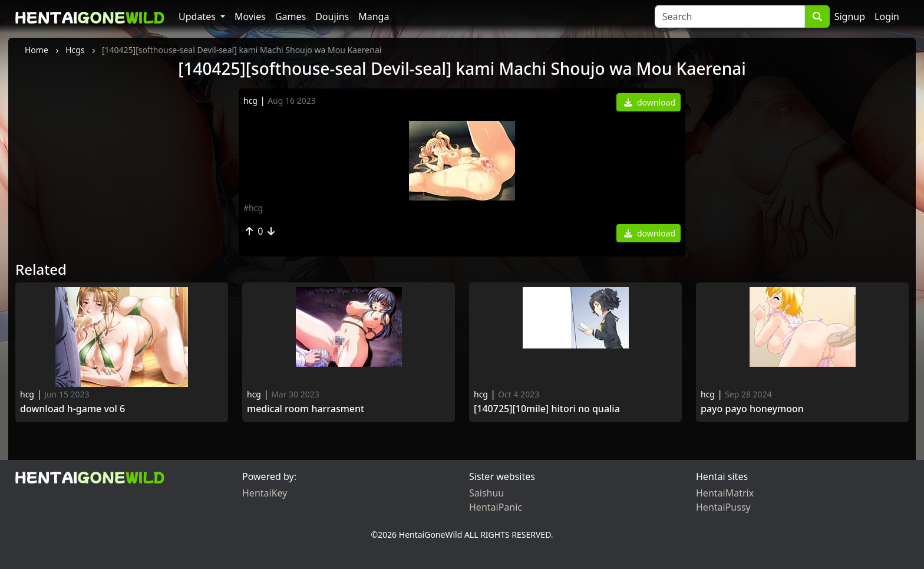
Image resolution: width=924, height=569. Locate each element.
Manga (374, 17)
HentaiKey (265, 493)
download (650, 102)
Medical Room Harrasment (306, 409)
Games (291, 17)
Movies (250, 17)
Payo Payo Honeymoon (753, 409)
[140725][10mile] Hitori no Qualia (547, 409)
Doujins (332, 17)
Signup (850, 17)
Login (887, 17)
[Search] (730, 17)
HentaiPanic (496, 507)
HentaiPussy (723, 507)
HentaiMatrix (725, 493)
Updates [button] (198, 17)
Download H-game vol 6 (72, 409)
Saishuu (486, 493)
